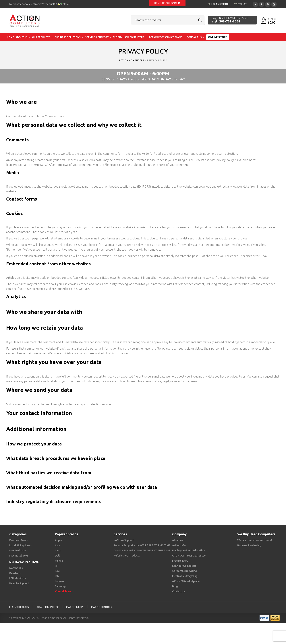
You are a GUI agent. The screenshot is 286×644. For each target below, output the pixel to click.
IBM (57, 571)
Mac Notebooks (19, 556)
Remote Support (167, 3)
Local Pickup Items (20, 545)
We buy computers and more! (255, 540)
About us (177, 540)
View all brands (64, 591)
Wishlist (242, 4)
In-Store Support (124, 540)
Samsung (60, 586)
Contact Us (179, 591)
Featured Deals (18, 540)
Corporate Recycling (184, 571)
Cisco (58, 550)
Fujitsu (59, 561)
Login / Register (220, 4)
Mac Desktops (18, 550)
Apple (58, 540)
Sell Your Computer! (184, 566)
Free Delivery (180, 561)
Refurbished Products (127, 556)
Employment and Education (189, 550)
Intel (58, 576)
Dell (57, 556)
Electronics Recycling (185, 576)
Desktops (15, 573)
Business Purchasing (249, 545)
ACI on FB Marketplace (186, 581)
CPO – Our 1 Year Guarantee (189, 556)
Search (200, 20)
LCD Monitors (18, 578)
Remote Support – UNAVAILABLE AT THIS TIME (142, 545)
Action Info (179, 545)
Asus (58, 545)
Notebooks (16, 568)
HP (57, 566)
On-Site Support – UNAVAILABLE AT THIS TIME (142, 550)
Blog (175, 586)
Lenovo (59, 581)
